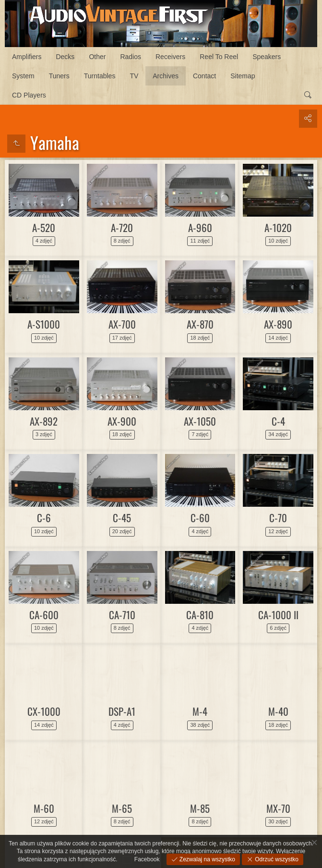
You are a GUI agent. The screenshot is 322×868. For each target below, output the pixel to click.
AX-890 (278, 324)
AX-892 (44, 421)
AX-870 (200, 324)
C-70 (278, 518)
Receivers (170, 57)
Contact (204, 76)
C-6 (44, 518)
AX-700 (122, 324)
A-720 (122, 227)
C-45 (122, 518)
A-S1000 (44, 324)
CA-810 (200, 615)
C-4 (278, 421)
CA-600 (44, 615)
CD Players (29, 95)
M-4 (200, 711)
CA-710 (122, 615)
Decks (65, 57)
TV (134, 76)
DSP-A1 (122, 711)
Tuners (59, 76)
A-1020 (278, 227)
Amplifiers (27, 57)
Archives (166, 76)
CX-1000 (44, 711)
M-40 (278, 711)
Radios (131, 57)
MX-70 (278, 808)
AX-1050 (200, 421)
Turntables (100, 76)
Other (97, 57)
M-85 (200, 808)
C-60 (200, 518)
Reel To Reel (219, 57)
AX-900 (122, 421)
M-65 (122, 808)
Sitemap (243, 76)
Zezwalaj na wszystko (207, 859)
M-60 (44, 808)
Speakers (267, 57)
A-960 (200, 227)
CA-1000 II (278, 615)
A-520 (44, 227)
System (23, 76)
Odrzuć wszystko (276, 859)
